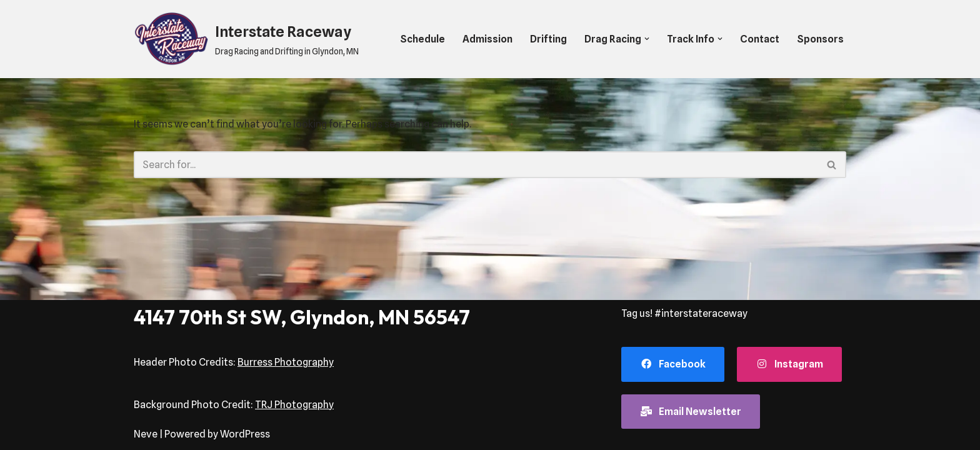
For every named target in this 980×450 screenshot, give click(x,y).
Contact (760, 39)
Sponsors (820, 39)
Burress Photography (286, 362)
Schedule (422, 39)
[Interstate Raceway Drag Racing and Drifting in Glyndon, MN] (246, 39)
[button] (647, 39)
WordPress (245, 434)
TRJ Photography (294, 405)
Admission (487, 39)
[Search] (476, 165)
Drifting (548, 39)
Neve (146, 434)
